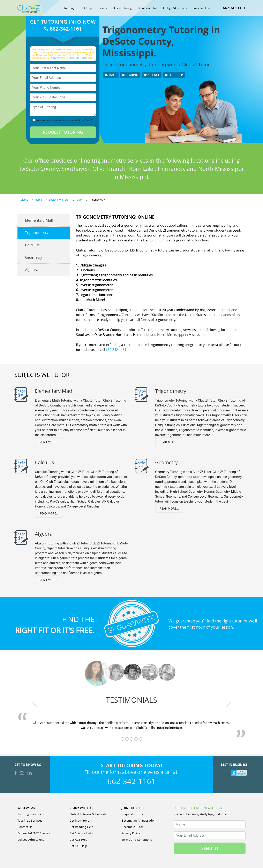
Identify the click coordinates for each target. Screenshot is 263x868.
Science (152, 75)
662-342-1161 (234, 8)
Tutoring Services (29, 814)
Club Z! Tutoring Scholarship (89, 814)
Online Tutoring (122, 8)
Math (111, 75)
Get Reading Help (81, 827)
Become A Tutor (132, 827)
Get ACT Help (78, 840)
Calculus (32, 245)
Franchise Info (201, 8)
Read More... (49, 442)
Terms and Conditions (78, 58)
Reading (130, 75)
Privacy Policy (56, 58)
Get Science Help (81, 833)
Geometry (34, 258)
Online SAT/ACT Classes (34, 833)
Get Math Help (79, 821)
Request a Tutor (133, 814)
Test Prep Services (30, 821)
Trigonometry (37, 233)
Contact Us (25, 827)
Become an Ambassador (138, 821)
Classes (102, 8)
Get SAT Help (78, 846)
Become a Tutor (147, 8)
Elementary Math (40, 221)
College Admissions (175, 8)
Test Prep (86, 8)
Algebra (32, 270)
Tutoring (69, 8)
